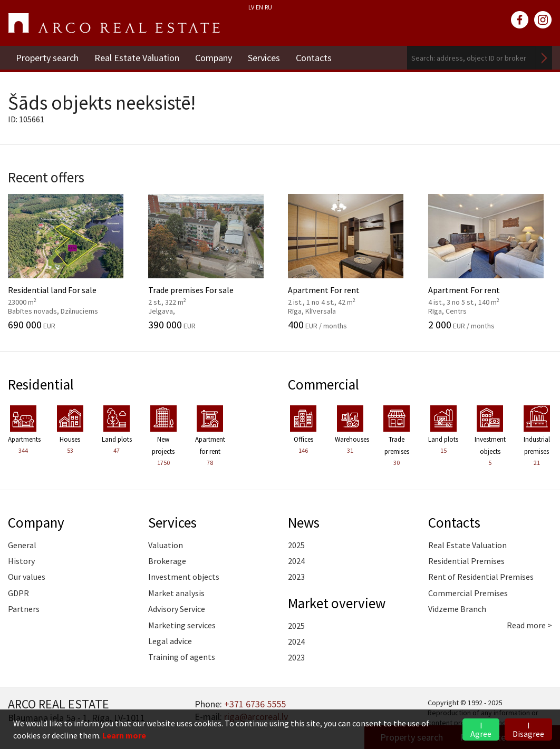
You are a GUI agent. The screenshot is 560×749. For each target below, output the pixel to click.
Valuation (166, 545)
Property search (47, 58)
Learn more (124, 735)
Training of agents (182, 657)
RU (268, 7)
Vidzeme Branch (457, 609)
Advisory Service (177, 609)
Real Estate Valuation (137, 58)
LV (251, 7)
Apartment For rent (350, 262)
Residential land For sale (70, 262)
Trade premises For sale (210, 262)
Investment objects (184, 577)
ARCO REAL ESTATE (114, 23)
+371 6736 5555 (255, 704)
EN (259, 7)
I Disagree (528, 729)
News (304, 522)
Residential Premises (466, 561)
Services (264, 58)
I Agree (481, 729)
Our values (27, 577)
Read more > (529, 625)
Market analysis (176, 593)
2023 (296, 577)
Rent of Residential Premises (481, 577)
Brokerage (167, 561)
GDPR (18, 593)
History (21, 561)
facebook (520, 20)
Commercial (324, 384)
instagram (543, 20)
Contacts (314, 58)
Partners (24, 609)
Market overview (337, 603)
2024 (296, 561)
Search (544, 58)
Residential (41, 384)
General (22, 545)
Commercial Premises (468, 593)
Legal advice (170, 641)
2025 (296, 545)
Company (214, 58)
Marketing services (182, 625)
